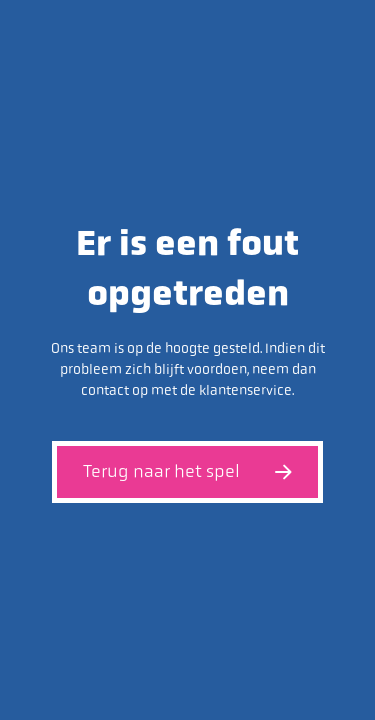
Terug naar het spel (187, 471)
